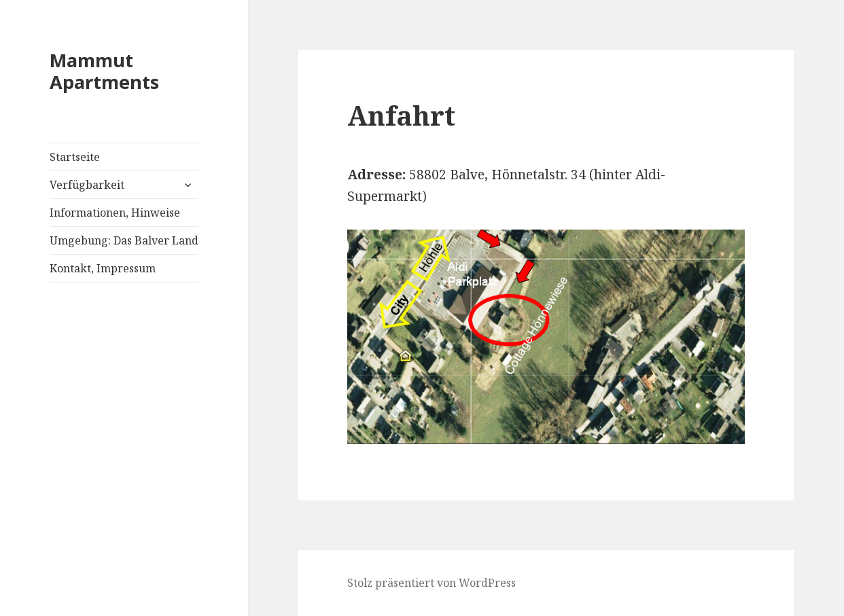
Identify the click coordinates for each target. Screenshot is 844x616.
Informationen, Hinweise (115, 213)
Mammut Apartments (104, 71)
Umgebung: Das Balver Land (124, 240)
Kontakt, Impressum (103, 268)
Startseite (75, 157)
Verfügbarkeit (87, 185)
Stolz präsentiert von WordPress (432, 583)
